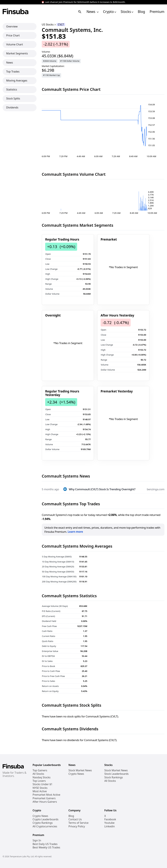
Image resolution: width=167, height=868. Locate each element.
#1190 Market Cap (51, 75)
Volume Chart (15, 44)
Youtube (109, 823)
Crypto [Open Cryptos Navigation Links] (110, 12)
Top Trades (13, 72)
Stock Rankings (114, 777)
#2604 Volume (50, 61)
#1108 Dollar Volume (70, 61)
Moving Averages (17, 81)
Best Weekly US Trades (46, 848)
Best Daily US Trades (45, 844)
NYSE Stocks (40, 788)
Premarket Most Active (46, 795)
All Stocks (38, 774)
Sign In (37, 840)
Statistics (12, 89)
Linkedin (110, 826)
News (10, 63)
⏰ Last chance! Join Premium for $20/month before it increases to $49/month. (83, 2)
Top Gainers (40, 770)
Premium (157, 12)
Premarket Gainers (44, 798)
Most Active (40, 791)
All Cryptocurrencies (45, 826)
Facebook (110, 819)
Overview (12, 26)
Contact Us (75, 819)
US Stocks (48, 25)
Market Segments (17, 53)
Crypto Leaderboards (46, 819)
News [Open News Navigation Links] (92, 12)
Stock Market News (80, 770)
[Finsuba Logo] (16, 12)
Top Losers (39, 781)
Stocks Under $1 (43, 784)
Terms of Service (79, 823)
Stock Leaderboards (117, 774)
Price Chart (13, 35)
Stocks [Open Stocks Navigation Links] (127, 12)
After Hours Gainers (45, 802)
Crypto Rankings (43, 823)
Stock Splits (13, 98)
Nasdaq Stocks (42, 777)
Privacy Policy (77, 826)
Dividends (12, 107)
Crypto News (76, 774)
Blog (141, 12)
